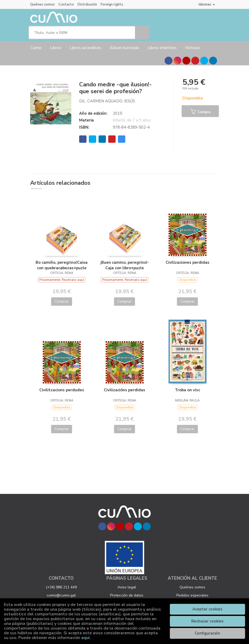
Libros (56, 43)
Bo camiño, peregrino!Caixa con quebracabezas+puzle (62, 261)
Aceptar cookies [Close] (207, 609)
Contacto (66, 4)
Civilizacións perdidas (124, 386)
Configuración (207, 633)
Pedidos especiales (192, 591)
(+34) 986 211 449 (61, 583)
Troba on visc (187, 386)
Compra (200, 107)
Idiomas (207, 4)
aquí (85, 638)
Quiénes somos (42, 4)
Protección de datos (127, 591)
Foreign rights (112, 4)
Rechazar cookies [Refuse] (207, 621)
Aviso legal (127, 583)
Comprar (62, 297)
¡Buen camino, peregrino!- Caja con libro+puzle (124, 261)
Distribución (87, 4)
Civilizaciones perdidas (188, 258)
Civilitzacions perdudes (62, 386)
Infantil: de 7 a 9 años (132, 116)
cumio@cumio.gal (61, 591)
